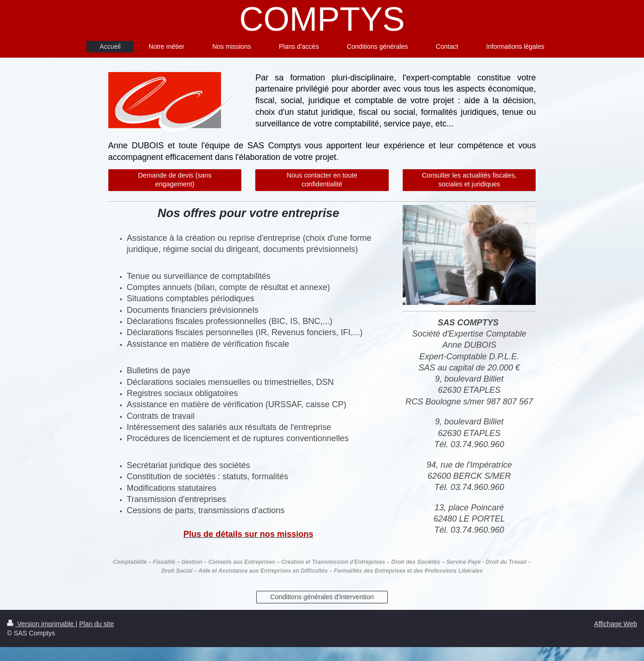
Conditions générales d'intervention (322, 597)
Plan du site (96, 624)
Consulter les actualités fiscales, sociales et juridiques (469, 180)
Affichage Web (616, 624)
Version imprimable (41, 624)
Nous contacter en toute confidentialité (322, 180)
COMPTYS (322, 19)
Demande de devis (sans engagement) (175, 180)
